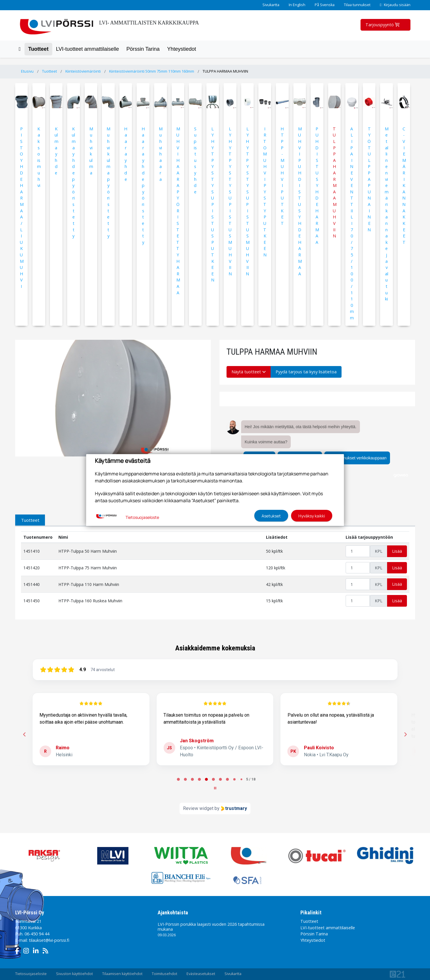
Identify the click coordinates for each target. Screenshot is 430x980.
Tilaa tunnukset (357, 5)
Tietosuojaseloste (31, 974)
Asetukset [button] (271, 516)
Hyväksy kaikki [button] (312, 516)
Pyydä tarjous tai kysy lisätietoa (306, 372)
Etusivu (27, 71)
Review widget (198, 808)
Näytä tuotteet (249, 372)
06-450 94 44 (37, 934)
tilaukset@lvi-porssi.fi (49, 940)
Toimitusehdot (164, 974)
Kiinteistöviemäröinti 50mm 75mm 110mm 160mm (152, 71)
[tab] (178, 779)
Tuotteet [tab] (30, 520)
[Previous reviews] (25, 734)
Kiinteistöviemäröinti (83, 71)
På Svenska (325, 5)
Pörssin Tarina (143, 49)
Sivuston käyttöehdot (74, 974)
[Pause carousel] (215, 788)
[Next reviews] (405, 734)
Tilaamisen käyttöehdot (122, 974)
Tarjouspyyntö (383, 25)
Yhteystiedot (181, 49)
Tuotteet (38, 49)
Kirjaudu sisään (395, 5)
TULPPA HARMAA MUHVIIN (225, 71)
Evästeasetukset (201, 974)
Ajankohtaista (173, 912)
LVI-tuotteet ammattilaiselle (88, 49)
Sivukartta (271, 5)
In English (297, 5)
